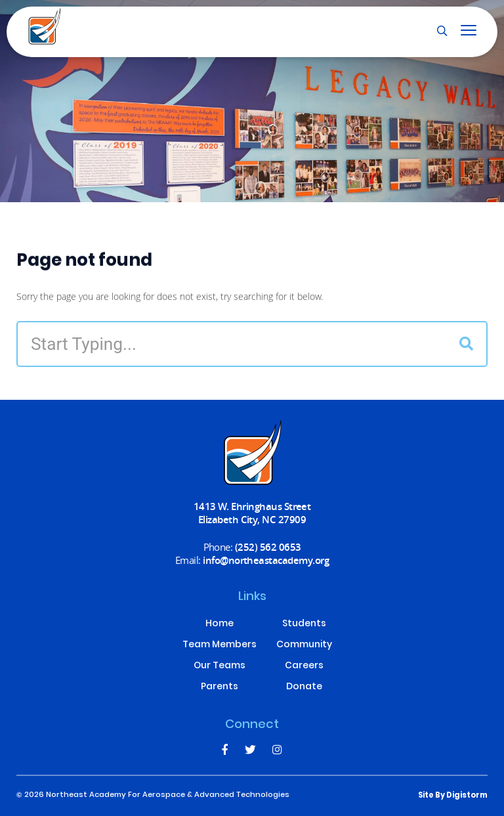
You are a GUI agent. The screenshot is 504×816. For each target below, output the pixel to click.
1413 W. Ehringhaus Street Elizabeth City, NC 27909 (252, 513)
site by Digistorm (453, 796)
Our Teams (220, 666)
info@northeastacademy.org (266, 560)
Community (304, 645)
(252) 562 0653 (268, 547)
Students (304, 624)
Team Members (220, 645)
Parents (220, 687)
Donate (304, 687)
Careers (304, 666)
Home (220, 624)
